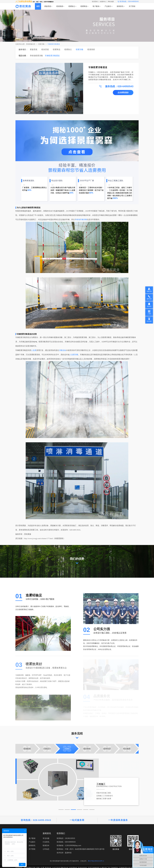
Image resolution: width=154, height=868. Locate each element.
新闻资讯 (120, 6)
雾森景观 (48, 6)
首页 (38, 6)
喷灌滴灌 (60, 6)
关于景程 (132, 6)
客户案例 (96, 6)
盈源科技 (68, 853)
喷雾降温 (84, 6)
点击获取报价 (123, 93)
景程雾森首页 (31, 44)
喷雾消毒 (41, 44)
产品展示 (108, 6)
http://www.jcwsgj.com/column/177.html (38, 538)
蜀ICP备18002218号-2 (96, 861)
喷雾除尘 (72, 6)
